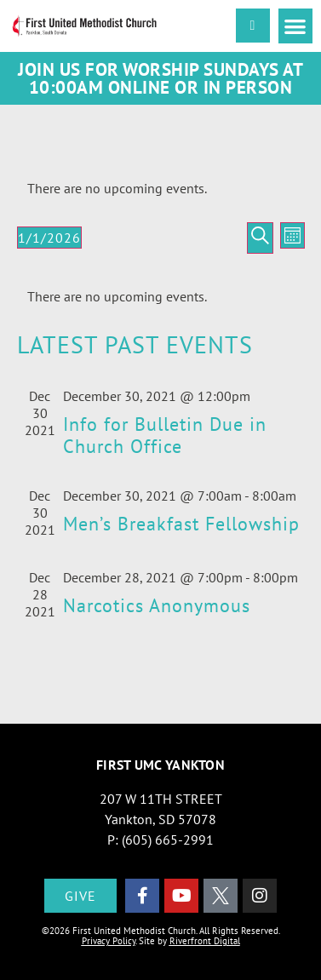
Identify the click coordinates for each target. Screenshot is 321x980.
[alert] (161, 188)
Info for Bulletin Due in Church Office (165, 435)
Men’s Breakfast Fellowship (181, 524)
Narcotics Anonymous (157, 605)
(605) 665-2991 (168, 840)
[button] (296, 26)
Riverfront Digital (205, 941)
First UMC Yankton (160, 765)
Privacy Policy (109, 941)
